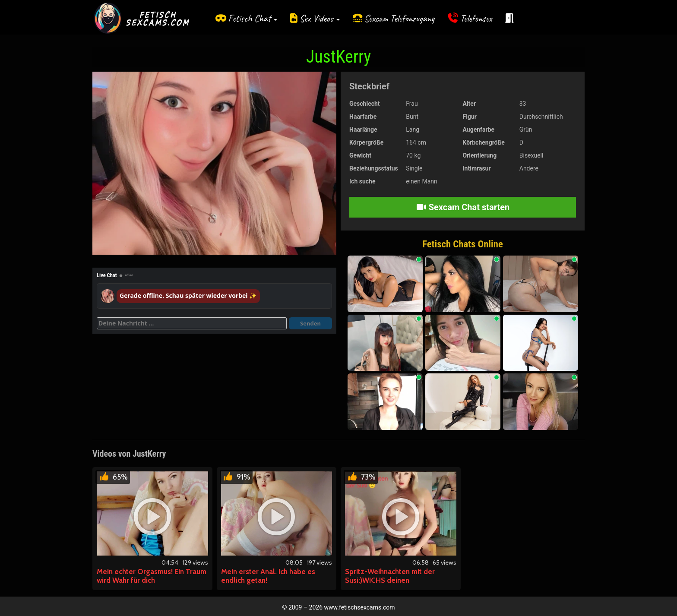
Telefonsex (476, 18)
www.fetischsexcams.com (360, 607)
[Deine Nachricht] (192, 323)
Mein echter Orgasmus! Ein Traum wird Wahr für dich (152, 576)
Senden (310, 323)
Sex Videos (320, 18)
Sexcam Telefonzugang (399, 18)
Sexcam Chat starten (463, 207)
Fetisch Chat (253, 18)
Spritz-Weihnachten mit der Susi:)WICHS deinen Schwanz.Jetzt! (390, 580)
